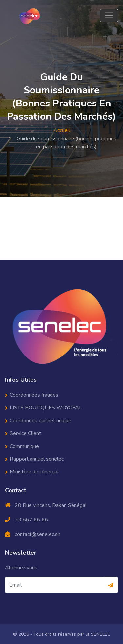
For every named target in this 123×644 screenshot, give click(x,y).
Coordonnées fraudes (34, 395)
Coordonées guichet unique (41, 420)
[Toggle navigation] (109, 15)
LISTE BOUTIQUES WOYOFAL (46, 407)
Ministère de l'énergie (34, 471)
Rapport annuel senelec (37, 459)
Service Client (25, 433)
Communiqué (24, 446)
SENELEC (101, 634)
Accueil (62, 130)
